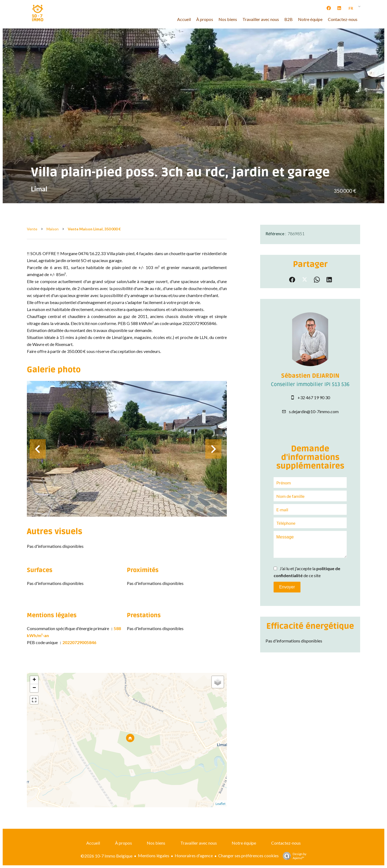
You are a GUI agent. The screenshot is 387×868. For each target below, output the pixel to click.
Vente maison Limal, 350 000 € (94, 229)
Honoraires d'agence (194, 856)
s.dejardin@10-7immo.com (314, 411)
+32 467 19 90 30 (314, 397)
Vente (32, 229)
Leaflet (221, 804)
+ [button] (34, 680)
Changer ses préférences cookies (248, 856)
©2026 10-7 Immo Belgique (107, 856)
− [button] (34, 688)
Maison (53, 229)
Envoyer (287, 587)
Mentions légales (154, 856)
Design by (293, 856)
